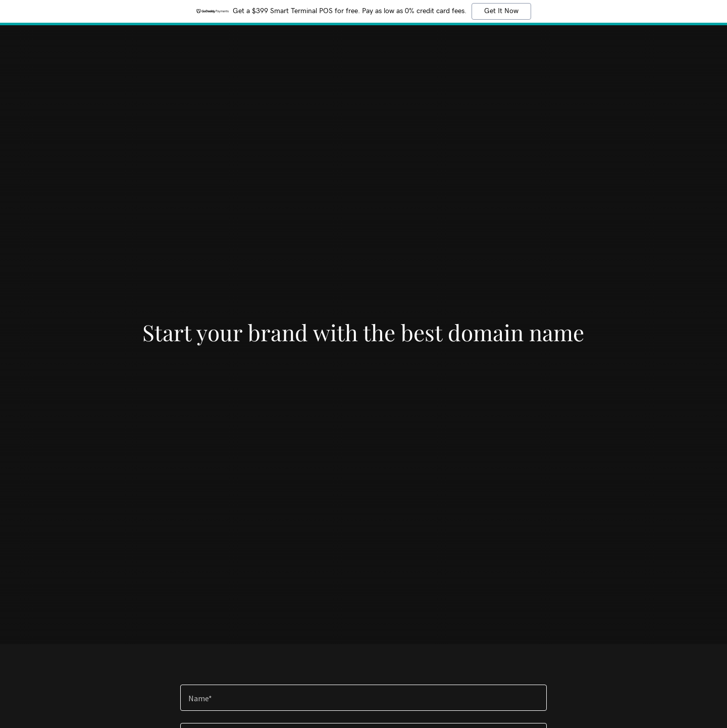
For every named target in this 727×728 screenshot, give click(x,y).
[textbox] (363, 698)
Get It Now (501, 11)
